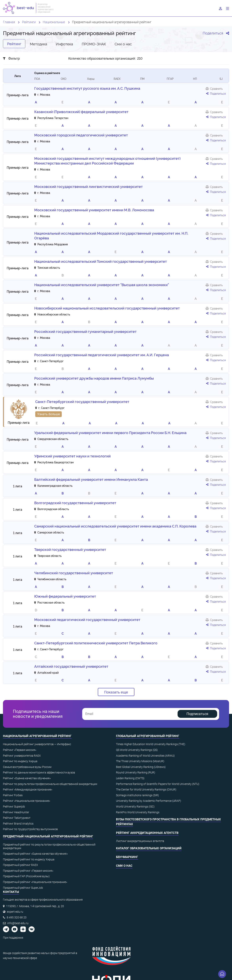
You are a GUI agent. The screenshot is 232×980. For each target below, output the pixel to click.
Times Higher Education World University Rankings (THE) (151, 744)
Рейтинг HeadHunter (16, 812)
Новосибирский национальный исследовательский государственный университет (107, 308)
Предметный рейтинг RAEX (20, 865)
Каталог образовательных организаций (149, 848)
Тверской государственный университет (70, 549)
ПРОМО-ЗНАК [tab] (94, 44)
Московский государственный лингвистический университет (88, 186)
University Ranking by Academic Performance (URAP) (149, 801)
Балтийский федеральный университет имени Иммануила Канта (91, 479)
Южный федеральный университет (65, 596)
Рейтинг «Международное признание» (28, 790)
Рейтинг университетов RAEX (22, 756)
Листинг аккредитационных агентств (140, 841)
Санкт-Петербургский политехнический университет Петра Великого (96, 643)
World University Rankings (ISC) (135, 807)
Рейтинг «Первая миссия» (20, 750)
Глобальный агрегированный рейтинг (148, 736)
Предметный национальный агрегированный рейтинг (48, 836)
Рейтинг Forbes (13, 795)
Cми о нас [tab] (123, 44)
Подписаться (197, 714)
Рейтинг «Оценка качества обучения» (27, 778)
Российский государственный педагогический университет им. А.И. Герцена (102, 355)
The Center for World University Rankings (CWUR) (146, 790)
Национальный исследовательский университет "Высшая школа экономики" (102, 285)
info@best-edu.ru (18, 923)
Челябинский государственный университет (74, 573)
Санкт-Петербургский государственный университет (82, 401)
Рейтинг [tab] (14, 44)
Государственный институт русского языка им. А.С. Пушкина (87, 88)
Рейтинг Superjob (14, 807)
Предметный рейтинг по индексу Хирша (29, 859)
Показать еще (116, 692)
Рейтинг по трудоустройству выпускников (30, 829)
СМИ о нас (124, 866)
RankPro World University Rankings (138, 812)
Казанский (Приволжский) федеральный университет (81, 111)
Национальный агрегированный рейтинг (37, 736)
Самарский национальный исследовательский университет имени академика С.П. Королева (115, 526)
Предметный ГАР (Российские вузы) (26, 876)
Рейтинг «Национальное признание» (27, 801)
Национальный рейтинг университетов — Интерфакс (37, 744)
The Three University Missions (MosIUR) (140, 761)
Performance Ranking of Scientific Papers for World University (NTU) (158, 784)
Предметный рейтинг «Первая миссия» (28, 871)
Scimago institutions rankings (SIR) (137, 795)
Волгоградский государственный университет (75, 503)
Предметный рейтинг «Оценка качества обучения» (35, 854)
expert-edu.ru (15, 912)
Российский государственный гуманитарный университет (85, 331)
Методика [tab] (39, 44)
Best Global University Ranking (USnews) (141, 767)
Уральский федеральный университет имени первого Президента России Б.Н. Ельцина (110, 432)
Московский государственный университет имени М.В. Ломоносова (94, 210)
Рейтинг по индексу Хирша (20, 761)
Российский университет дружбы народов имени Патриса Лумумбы (94, 378)
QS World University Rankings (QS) (137, 750)
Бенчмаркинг (127, 857)
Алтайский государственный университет (71, 666)
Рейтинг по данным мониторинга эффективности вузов (39, 772)
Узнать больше (48, 414)
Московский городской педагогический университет (81, 135)
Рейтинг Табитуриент (17, 818)
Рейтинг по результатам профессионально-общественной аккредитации (50, 784)
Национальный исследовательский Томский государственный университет (101, 261)
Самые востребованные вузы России (27, 767)
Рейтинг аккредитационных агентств (147, 833)
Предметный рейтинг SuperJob (23, 888)
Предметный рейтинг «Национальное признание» (35, 882)
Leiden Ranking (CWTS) (130, 778)
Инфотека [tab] (64, 44)
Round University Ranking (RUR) (136, 772)
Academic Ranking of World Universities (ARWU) (145, 756)
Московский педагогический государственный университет (87, 619)
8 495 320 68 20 (17, 917)
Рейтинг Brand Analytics (18, 824)
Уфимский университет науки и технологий (72, 456)
